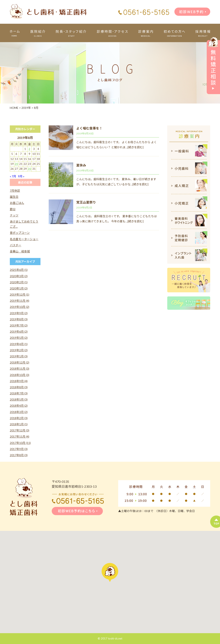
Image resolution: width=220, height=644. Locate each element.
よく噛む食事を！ (89, 128)
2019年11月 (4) (20, 301)
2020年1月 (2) (19, 288)
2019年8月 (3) (19, 319)
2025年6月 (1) (19, 270)
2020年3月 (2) (19, 276)
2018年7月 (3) (19, 393)
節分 (13, 209)
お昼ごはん (17, 203)
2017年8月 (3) (19, 455)
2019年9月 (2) (19, 313)
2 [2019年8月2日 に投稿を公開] (29, 149)
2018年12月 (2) (20, 362)
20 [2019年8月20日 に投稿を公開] (16, 164)
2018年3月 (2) (19, 412)
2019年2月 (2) (19, 350)
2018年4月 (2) (19, 406)
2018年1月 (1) (19, 424)
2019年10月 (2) (20, 307)
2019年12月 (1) (20, 294)
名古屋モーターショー (24, 239)
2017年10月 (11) (20, 443)
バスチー (16, 245)
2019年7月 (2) (19, 325)
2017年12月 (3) (20, 430)
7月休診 (15, 191)
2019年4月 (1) (19, 344)
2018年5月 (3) (19, 399)
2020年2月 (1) (19, 282)
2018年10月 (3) (20, 375)
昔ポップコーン (20, 233)
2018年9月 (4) (19, 381)
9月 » (21, 176)
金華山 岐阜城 (20, 251)
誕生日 (14, 197)
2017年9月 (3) (19, 449)
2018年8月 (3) (19, 387)
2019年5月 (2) (19, 338)
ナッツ (14, 215)
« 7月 (13, 176)
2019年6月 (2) (19, 332)
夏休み (81, 165)
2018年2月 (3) (19, 418)
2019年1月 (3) (19, 356)
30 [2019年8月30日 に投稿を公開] (29, 169)
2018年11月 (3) (20, 369)
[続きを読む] (136, 147)
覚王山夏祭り (86, 202)
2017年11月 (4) (20, 436)
